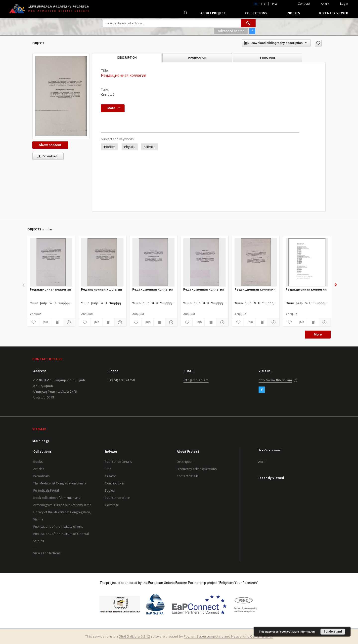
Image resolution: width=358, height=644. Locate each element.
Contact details (188, 476)
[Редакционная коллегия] (51, 262)
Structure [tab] (268, 58)
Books (38, 462)
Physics (130, 147)
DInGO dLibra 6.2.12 (134, 636)
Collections (256, 13)
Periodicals (41, 476)
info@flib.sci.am (196, 380)
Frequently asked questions (197, 469)
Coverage (112, 505)
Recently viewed (334, 13)
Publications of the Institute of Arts (58, 527)
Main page (41, 441)
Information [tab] (197, 58)
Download (46, 156)
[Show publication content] (57, 322)
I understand (333, 632)
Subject (110, 491)
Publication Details (118, 462)
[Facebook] (262, 390)
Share (325, 4)
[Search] (248, 23)
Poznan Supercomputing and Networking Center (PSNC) (228, 636)
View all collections (47, 553)
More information (304, 632)
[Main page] (185, 13)
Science (150, 147)
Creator (111, 476)
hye (264, 4)
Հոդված (108, 95)
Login (344, 4)
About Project (213, 13)
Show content (50, 145)
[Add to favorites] (318, 43)
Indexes (293, 13)
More (318, 334)
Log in (262, 461)
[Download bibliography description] (45, 322)
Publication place (117, 498)
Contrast (304, 4)
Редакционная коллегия (50, 289)
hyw (274, 4)
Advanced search (231, 31)
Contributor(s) (115, 483)
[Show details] (68, 322)
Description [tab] (127, 58)
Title (108, 469)
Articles (39, 469)
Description (185, 462)
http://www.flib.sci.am (275, 380)
